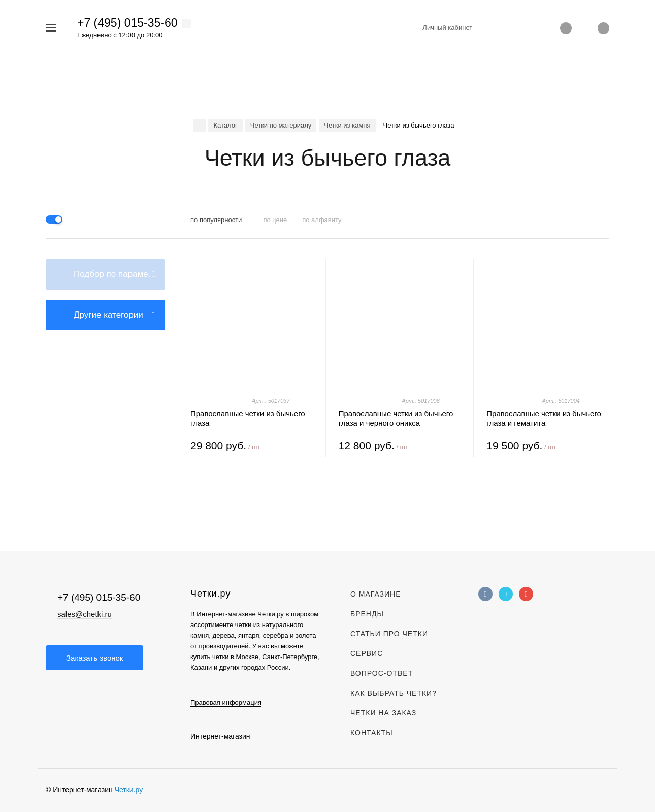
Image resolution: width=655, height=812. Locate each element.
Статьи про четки (389, 634)
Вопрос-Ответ (382, 673)
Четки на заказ (383, 713)
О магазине (376, 594)
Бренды (367, 614)
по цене (275, 220)
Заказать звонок (94, 658)
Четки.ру (129, 790)
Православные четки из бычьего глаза (248, 418)
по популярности (216, 220)
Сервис (367, 653)
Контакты (372, 733)
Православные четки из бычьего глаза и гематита (544, 418)
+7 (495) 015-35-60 (127, 23)
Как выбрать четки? (394, 693)
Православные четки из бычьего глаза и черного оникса (396, 418)
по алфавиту (322, 220)
